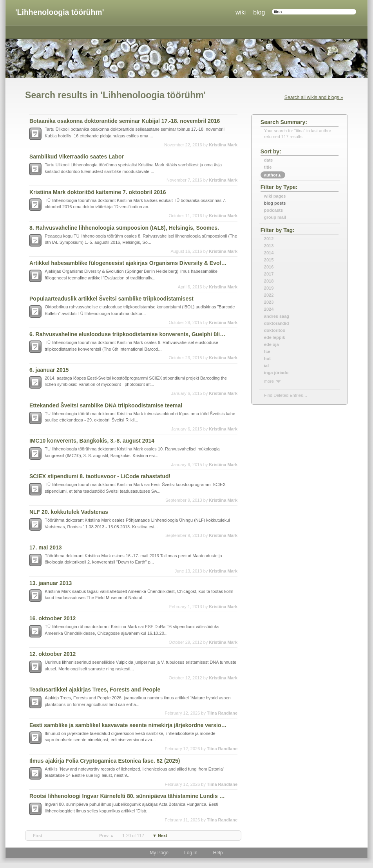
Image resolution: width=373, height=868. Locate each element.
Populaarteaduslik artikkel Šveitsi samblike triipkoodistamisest (111, 299)
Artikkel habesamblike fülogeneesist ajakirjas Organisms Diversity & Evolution (129, 263)
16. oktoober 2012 (53, 618)
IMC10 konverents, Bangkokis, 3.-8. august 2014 (92, 441)
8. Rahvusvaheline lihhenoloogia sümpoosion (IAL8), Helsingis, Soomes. (124, 228)
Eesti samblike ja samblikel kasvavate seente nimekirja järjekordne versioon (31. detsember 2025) (129, 725)
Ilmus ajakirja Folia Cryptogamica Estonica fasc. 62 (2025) (105, 761)
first (38, 836)
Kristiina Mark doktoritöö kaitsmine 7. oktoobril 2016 (98, 192)
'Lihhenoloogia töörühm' (60, 12)
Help (218, 853)
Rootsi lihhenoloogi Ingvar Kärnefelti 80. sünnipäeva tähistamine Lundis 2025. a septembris (129, 796)
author (273, 175)
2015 (269, 260)
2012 (269, 239)
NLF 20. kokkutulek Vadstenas (69, 512)
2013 (269, 246)
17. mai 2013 (46, 547)
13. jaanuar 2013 (51, 583)
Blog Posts (275, 203)
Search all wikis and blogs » (314, 97)
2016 (269, 267)
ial (266, 366)
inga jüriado (276, 373)
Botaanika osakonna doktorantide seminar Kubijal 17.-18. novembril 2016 (125, 121)
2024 (269, 309)
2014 (269, 253)
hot (267, 358)
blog (259, 12)
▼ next (160, 836)
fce (267, 351)
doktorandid (277, 323)
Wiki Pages (275, 196)
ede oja (272, 344)
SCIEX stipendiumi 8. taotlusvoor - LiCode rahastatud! (100, 476)
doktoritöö (275, 330)
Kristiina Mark (223, 145)
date (269, 160)
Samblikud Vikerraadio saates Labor (77, 157)
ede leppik (275, 337)
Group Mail (275, 217)
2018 (269, 281)
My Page (159, 853)
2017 (269, 274)
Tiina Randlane (222, 713)
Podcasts (273, 210)
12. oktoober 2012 (53, 654)
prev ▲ (107, 836)
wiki (241, 12)
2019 (269, 288)
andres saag (277, 316)
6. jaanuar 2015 (49, 370)
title (268, 167)
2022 (269, 295)
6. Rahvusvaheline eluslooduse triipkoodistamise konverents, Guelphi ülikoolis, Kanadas (129, 334)
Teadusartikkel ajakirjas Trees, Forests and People (95, 690)
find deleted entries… (286, 395)
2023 (269, 302)
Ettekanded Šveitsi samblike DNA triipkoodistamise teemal (106, 405)
